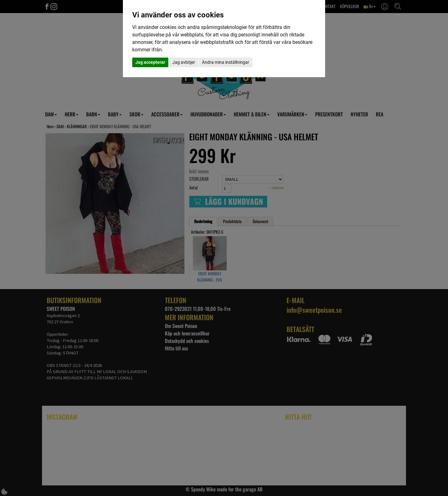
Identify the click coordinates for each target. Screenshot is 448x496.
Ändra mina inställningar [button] (226, 62)
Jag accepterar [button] (150, 62)
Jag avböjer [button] (184, 62)
